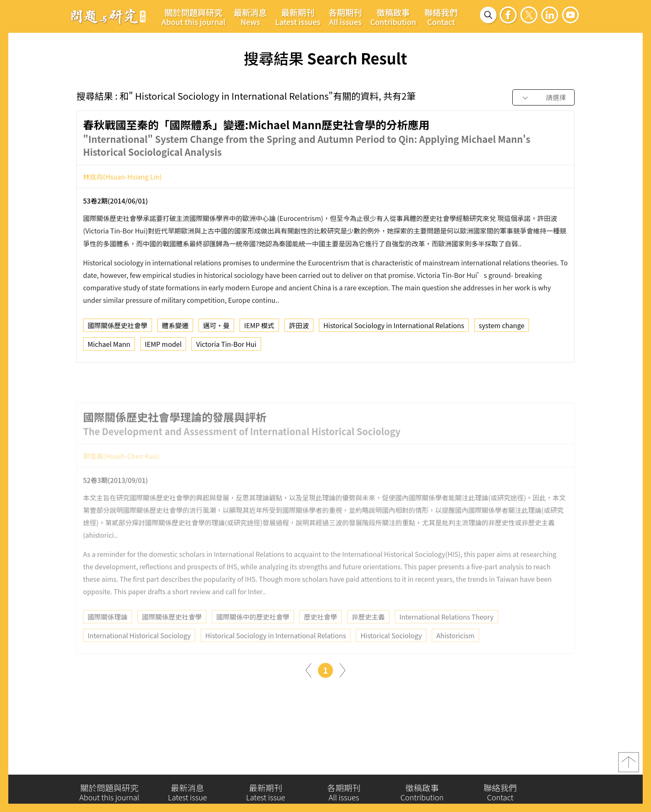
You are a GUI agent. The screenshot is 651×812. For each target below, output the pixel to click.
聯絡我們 (441, 17)
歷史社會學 (321, 633)
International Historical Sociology (139, 652)
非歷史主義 (368, 633)
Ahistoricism (455, 652)
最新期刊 (298, 17)
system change (502, 328)
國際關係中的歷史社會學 (253, 633)
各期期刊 (345, 17)
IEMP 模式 (259, 328)
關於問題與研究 (193, 17)
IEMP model (163, 347)
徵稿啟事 (393, 17)
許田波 (299, 328)
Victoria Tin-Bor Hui (226, 347)
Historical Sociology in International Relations (394, 328)
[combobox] (543, 98)
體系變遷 (175, 328)
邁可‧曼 (216, 328)
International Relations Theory (447, 633)
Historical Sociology (391, 652)
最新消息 (250, 17)
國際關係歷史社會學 (117, 328)
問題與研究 (108, 16)
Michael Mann (109, 347)
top (629, 765)
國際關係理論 (108, 633)
